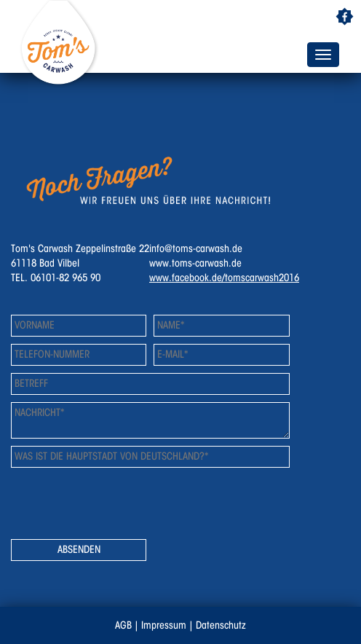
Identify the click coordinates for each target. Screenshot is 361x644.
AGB (123, 626)
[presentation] (122, 503)
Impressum (164, 626)
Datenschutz (221, 626)
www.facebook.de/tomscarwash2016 (224, 278)
